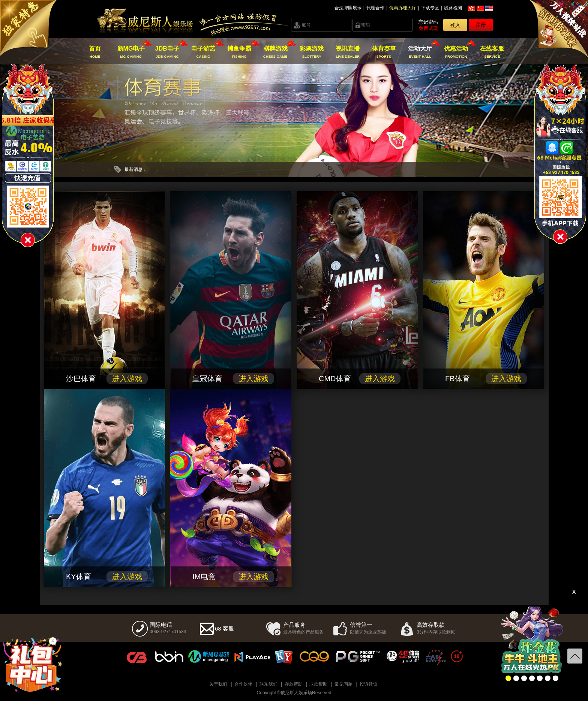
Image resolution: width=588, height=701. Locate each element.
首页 (95, 52)
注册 (481, 25)
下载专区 (430, 8)
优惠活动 (456, 52)
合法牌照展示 (348, 8)
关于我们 (218, 684)
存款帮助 (294, 684)
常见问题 (343, 684)
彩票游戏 (311, 52)
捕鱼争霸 (239, 52)
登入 (455, 25)
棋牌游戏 (275, 52)
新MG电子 (131, 52)
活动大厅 (420, 52)
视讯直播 (348, 52)
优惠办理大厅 (403, 8)
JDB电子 (167, 52)
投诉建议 (369, 684)
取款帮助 (318, 684)
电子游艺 (203, 52)
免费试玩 (428, 28)
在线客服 (492, 52)
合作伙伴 (243, 684)
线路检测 (453, 8)
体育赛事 (384, 52)
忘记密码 (428, 22)
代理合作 (375, 8)
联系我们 (268, 684)
